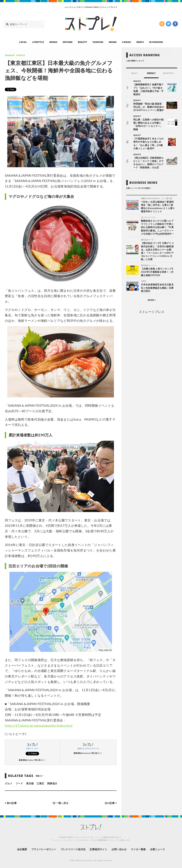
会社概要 (22, 849)
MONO (53, 42)
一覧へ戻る (61, 803)
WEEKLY (151, 73)
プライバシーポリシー (44, 849)
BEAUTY (83, 42)
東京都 (30, 783)
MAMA (113, 42)
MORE (152, 300)
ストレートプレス (152, 311)
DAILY (134, 73)
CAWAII (127, 42)
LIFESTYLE (38, 42)
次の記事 (111, 803)
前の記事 (11, 803)
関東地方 (52, 783)
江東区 (40, 783)
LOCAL (23, 42)
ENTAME (68, 42)
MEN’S (140, 42)
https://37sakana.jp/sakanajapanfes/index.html (39, 725)
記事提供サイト (98, 849)
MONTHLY (168, 73)
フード (19, 783)
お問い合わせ (119, 849)
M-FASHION (156, 42)
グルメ (9, 783)
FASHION (98, 42)
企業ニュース (158, 849)
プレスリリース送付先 (73, 849)
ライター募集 (138, 849)
